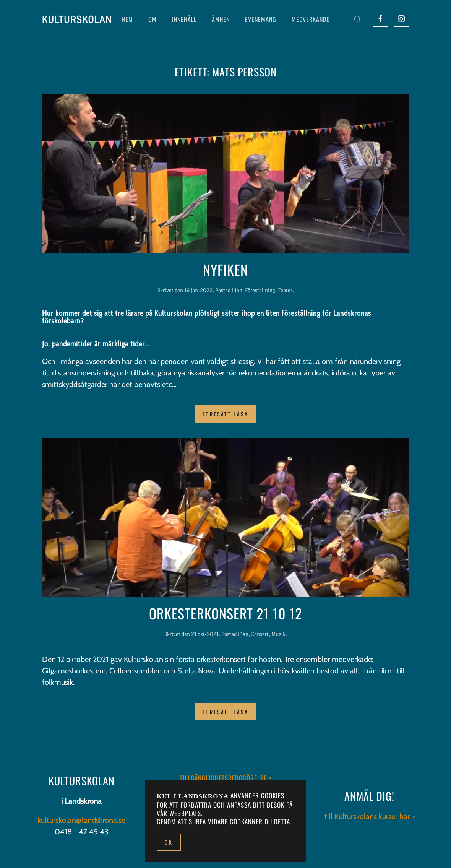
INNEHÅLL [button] (184, 19)
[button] (357, 19)
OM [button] (152, 19)
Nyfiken (226, 269)
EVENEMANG (261, 19)
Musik (278, 634)
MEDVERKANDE (311, 19)
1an (238, 290)
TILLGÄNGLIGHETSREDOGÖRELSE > (226, 778)
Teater (285, 290)
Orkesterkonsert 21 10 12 (226, 613)
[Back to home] (76, 19)
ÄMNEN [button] (221, 19)
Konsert (260, 634)
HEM (127, 19)
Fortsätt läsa (226, 414)
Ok (169, 842)
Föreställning (260, 290)
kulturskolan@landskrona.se (81, 820)
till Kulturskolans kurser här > (370, 816)
